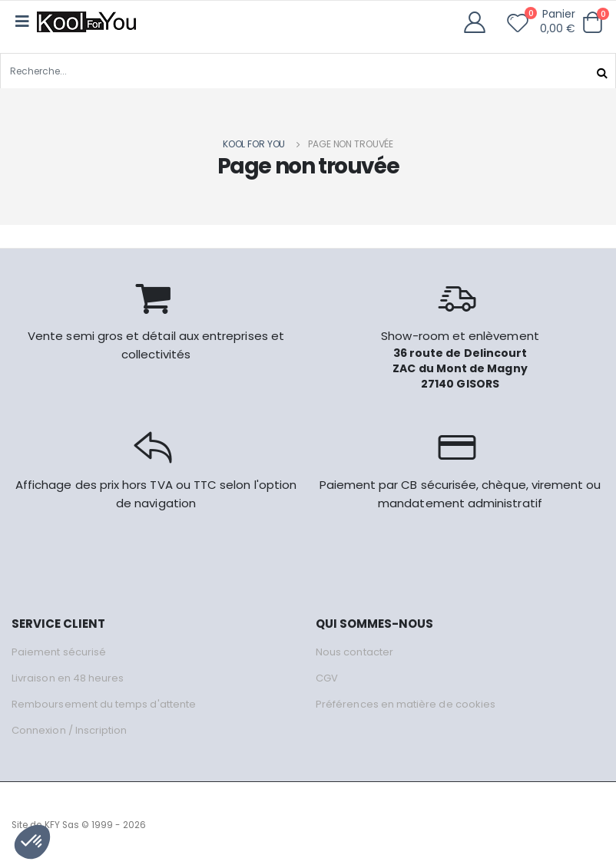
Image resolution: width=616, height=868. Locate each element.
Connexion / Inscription (70, 730)
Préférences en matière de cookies (406, 704)
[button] (592, 23)
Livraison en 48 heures (68, 678)
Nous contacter (354, 652)
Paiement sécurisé (59, 652)
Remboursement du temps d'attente (104, 704)
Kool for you (254, 144)
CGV (327, 678)
